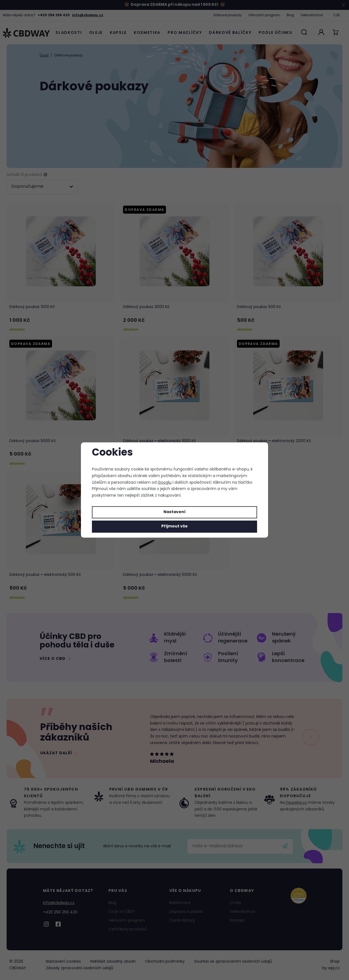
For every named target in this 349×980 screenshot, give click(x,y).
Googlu (165, 483)
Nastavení (174, 512)
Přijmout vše (174, 526)
